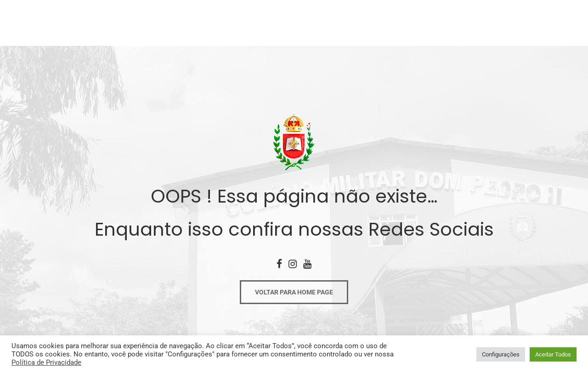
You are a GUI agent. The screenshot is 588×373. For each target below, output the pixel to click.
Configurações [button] (501, 354)
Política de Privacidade (46, 362)
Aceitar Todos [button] (553, 354)
